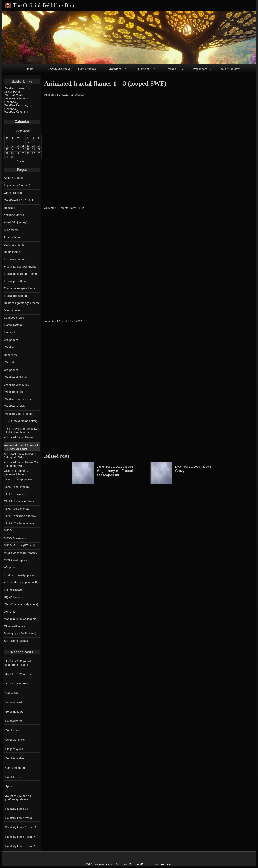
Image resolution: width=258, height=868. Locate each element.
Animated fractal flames (19, 437)
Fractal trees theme (16, 296)
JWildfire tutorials (15, 406)
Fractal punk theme (16, 281)
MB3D (172, 69)
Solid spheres (14, 721)
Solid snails (13, 730)
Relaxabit (10, 208)
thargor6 (128, 467)
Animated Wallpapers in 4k (21, 582)
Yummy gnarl (14, 702)
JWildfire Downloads (17, 88)
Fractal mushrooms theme (20, 274)
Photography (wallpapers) (20, 633)
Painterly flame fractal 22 (21, 837)
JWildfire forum (13, 392)
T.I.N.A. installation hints (19, 501)
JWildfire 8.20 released (20, 674)
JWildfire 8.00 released (20, 683)
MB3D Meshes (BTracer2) (20, 553)
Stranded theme (14, 318)
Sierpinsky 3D (14, 749)
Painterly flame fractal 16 (21, 818)
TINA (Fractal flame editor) (20, 421)
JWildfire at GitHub (16, 377)
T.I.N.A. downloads (16, 494)
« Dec (21, 161)
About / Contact (228, 69)
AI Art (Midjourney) (58, 69)
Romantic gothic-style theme (22, 303)
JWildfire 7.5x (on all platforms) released (18, 798)
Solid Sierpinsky (16, 740)
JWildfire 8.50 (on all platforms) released (18, 663)
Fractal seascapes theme (20, 288)
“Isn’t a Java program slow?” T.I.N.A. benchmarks (22, 431)
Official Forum (13, 92)
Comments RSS (138, 864)
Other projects (13, 193)
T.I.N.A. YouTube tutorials (20, 516)
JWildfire (115, 69)
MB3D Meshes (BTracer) (19, 545)
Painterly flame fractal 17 (21, 827)
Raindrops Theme (162, 864)
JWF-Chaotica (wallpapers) (21, 604)
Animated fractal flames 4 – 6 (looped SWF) (21, 455)
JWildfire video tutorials (18, 414)
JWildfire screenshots (17, 399)
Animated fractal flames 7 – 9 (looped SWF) (21, 464)
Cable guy (12, 693)
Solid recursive (15, 758)
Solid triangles (14, 712)
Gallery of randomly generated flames (16, 473)
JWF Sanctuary (14, 95)
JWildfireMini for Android (19, 200)
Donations (10, 355)
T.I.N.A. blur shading (17, 487)
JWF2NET (10, 362)
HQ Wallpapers (13, 597)
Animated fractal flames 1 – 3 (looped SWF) (21, 447)
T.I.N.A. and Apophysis (18, 480)
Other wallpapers (15, 626)
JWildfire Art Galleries (17, 112)
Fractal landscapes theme (20, 267)
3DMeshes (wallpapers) (19, 575)
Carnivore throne (16, 768)
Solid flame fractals (16, 641)
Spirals (10, 786)
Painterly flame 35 (17, 809)
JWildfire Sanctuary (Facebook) (16, 107)
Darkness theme (14, 245)
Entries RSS (111, 864)
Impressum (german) (17, 185)
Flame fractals (87, 69)
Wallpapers (200, 69)
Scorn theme (12, 310)
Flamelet (144, 69)
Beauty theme (13, 237)
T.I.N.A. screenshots (17, 509)
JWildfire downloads (17, 385)
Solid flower (13, 777)
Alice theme (11, 230)
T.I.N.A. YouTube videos (19, 523)
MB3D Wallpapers (15, 560)
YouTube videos (14, 215)
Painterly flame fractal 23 (21, 846)
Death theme (12, 252)
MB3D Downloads (15, 538)
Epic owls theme (14, 259)
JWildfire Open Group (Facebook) (18, 100)
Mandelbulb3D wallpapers (20, 619)
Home (30, 69)
